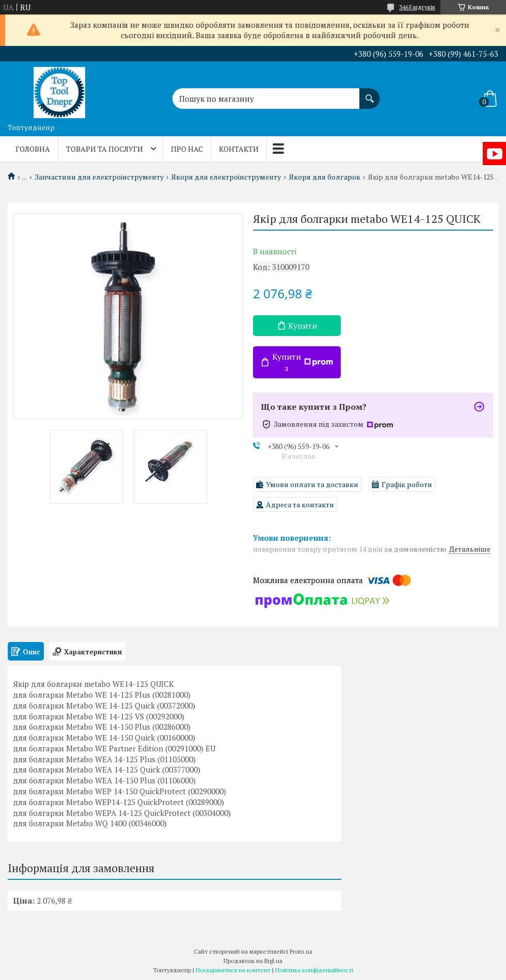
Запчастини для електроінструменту (99, 177)
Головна (33, 149)
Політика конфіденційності (314, 970)
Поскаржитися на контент (233, 970)
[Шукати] (370, 93)
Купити (303, 326)
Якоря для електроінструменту (226, 177)
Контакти (239, 149)
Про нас (187, 149)
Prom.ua (301, 951)
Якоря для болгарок (325, 177)
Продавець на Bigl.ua (253, 961)
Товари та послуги (105, 149)
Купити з (303, 362)
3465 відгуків (417, 7)
